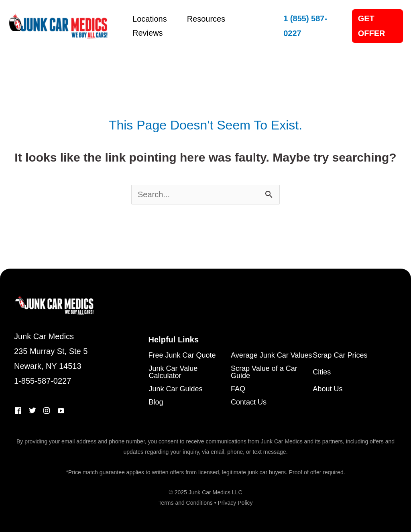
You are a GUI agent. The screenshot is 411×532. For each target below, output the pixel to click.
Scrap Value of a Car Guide (264, 372)
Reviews (148, 33)
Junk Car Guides (176, 389)
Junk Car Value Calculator (173, 372)
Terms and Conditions (185, 503)
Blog (156, 402)
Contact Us (249, 402)
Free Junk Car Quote (182, 355)
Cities (322, 372)
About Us (328, 389)
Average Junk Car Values (271, 355)
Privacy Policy (235, 503)
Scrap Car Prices (340, 355)
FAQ (238, 389)
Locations (150, 19)
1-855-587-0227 (43, 381)
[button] (310, 26)
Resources (206, 19)
